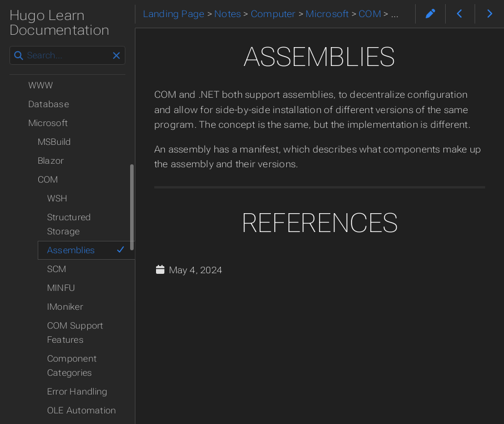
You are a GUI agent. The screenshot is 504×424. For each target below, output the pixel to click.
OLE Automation (82, 410)
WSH (57, 198)
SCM (57, 269)
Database (49, 104)
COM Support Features (75, 333)
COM (48, 180)
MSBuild (54, 142)
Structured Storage (69, 224)
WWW (41, 85)
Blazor (51, 161)
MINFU (61, 288)
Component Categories (72, 366)
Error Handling (77, 392)
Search (10, 46)
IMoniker (65, 307)
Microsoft (48, 123)
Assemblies (86, 250)
